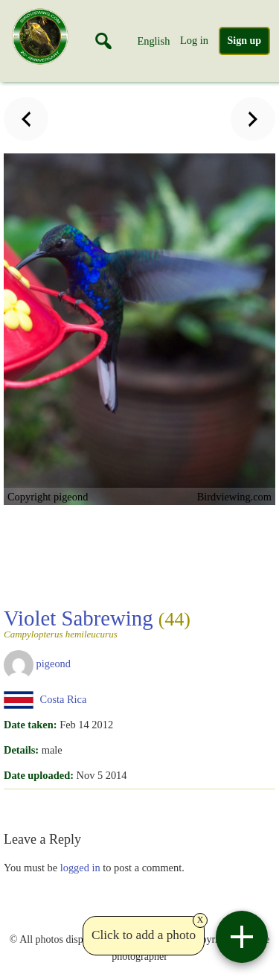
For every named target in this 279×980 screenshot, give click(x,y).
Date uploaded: (39, 775)
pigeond (54, 664)
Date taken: (31, 725)
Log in (194, 40)
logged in (80, 868)
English (153, 41)
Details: (21, 750)
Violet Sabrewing (97, 623)
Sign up (245, 41)
